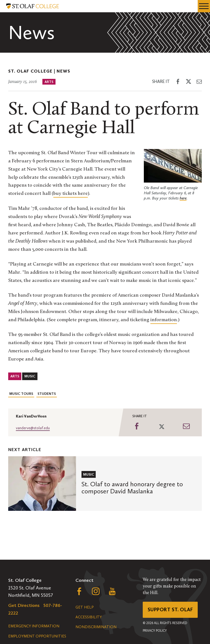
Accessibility (89, 617)
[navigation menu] (204, 6)
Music (30, 376)
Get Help (84, 607)
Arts (49, 82)
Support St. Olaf (170, 610)
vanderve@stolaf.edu (33, 428)
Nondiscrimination (96, 627)
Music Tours (21, 394)
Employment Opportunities (37, 636)
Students (47, 394)
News (63, 71)
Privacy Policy (155, 631)
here (183, 198)
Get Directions (24, 605)
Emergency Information (34, 626)
